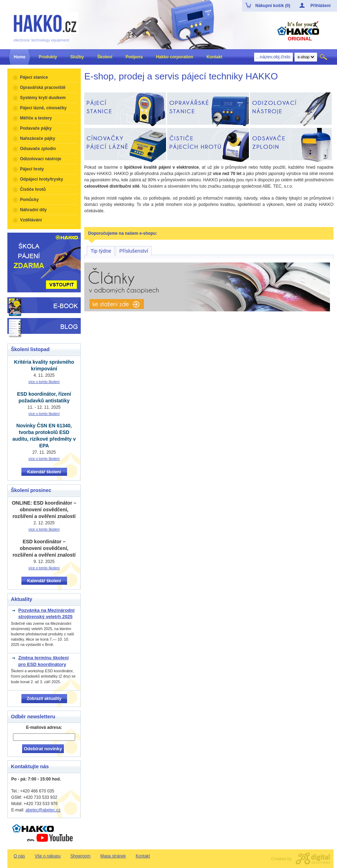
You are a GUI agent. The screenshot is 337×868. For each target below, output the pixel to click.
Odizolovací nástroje (41, 159)
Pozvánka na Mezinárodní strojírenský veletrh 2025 (47, 613)
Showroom (80, 856)
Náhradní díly (33, 210)
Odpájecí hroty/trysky (42, 179)
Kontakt (143, 856)
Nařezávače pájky (38, 138)
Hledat (324, 57)
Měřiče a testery (36, 118)
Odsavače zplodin (38, 149)
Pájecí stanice (34, 77)
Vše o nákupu (48, 856)
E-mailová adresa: (44, 727)
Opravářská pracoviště (43, 88)
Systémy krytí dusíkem (43, 98)
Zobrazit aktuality (44, 699)
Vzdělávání (31, 220)
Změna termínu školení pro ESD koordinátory (44, 661)
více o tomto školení (44, 382)
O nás (19, 856)
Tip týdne (101, 251)
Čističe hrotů (33, 189)
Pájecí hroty (32, 169)
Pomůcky (29, 200)
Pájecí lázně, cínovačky (43, 108)
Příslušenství (134, 251)
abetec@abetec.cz (43, 810)
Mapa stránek (113, 856)
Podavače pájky (36, 128)
